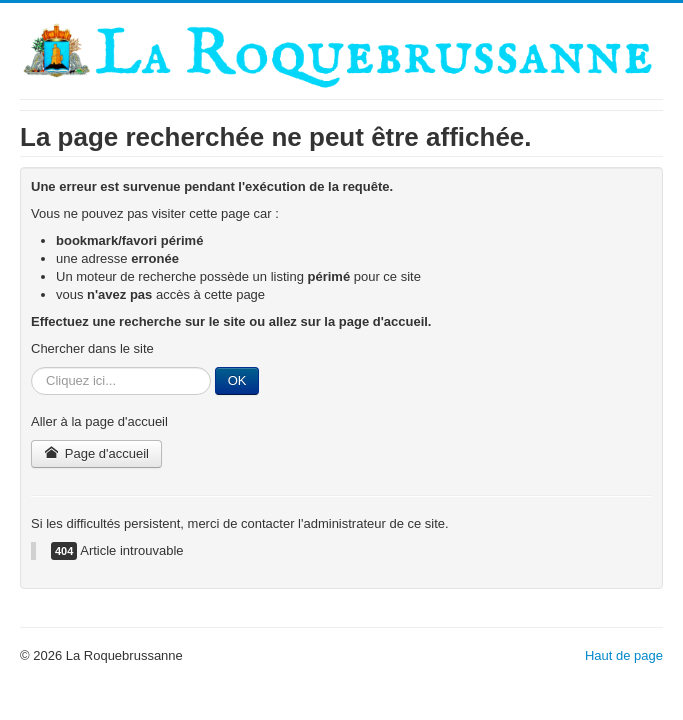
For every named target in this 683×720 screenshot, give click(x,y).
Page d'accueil (96, 453)
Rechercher (31, 367)
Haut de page (624, 655)
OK (237, 380)
